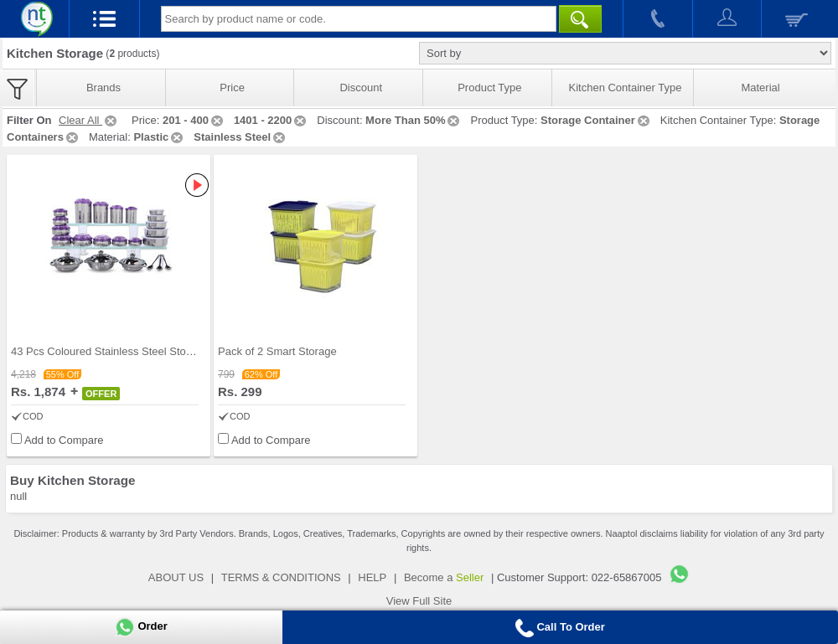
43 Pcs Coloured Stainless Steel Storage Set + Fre (133, 351)
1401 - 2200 (271, 120)
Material (760, 88)
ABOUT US (176, 577)
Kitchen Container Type (626, 88)
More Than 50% (414, 120)
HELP (372, 577)
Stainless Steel (241, 137)
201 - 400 (194, 120)
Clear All (89, 120)
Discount (361, 88)
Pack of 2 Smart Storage (277, 351)
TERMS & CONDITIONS (281, 577)
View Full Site (419, 601)
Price (232, 88)
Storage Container (596, 120)
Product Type (489, 88)
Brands (103, 88)
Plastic (159, 137)
